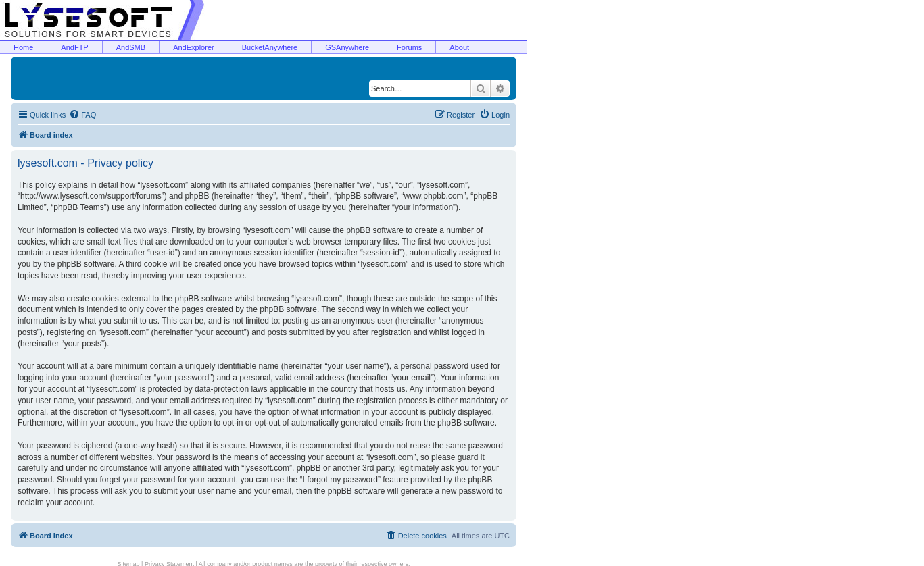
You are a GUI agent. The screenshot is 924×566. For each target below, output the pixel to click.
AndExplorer (194, 47)
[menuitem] (82, 115)
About (459, 47)
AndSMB (131, 47)
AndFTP (74, 47)
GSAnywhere (347, 47)
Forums (409, 47)
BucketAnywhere (270, 47)
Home (23, 47)
